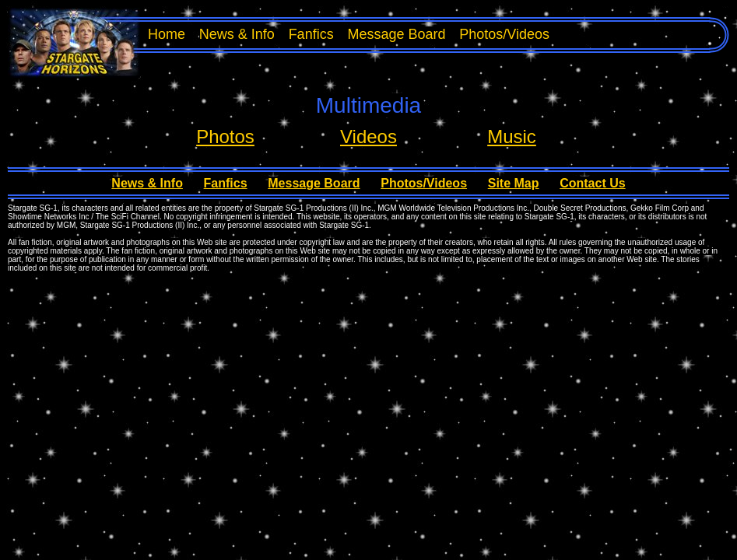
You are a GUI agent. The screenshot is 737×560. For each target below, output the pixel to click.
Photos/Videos (504, 34)
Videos (368, 136)
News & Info (237, 34)
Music (512, 136)
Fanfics (311, 34)
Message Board (396, 34)
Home (167, 34)
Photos (225, 136)
